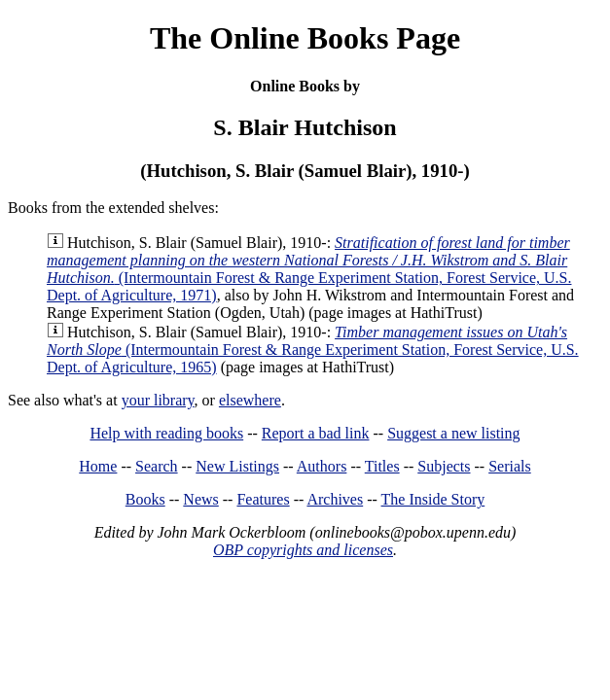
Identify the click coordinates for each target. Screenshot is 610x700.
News (200, 499)
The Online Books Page (305, 38)
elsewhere (250, 400)
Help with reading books (166, 433)
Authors (322, 466)
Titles (382, 466)
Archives (335, 499)
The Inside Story (433, 499)
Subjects (444, 466)
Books (145, 499)
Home (98, 466)
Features (263, 499)
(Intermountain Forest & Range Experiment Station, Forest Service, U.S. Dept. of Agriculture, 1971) (309, 269)
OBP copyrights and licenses (303, 550)
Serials (510, 466)
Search (157, 466)
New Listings (237, 466)
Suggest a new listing (453, 433)
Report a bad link (316, 433)
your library (158, 400)
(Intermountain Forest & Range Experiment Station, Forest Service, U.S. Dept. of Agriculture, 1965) (313, 350)
